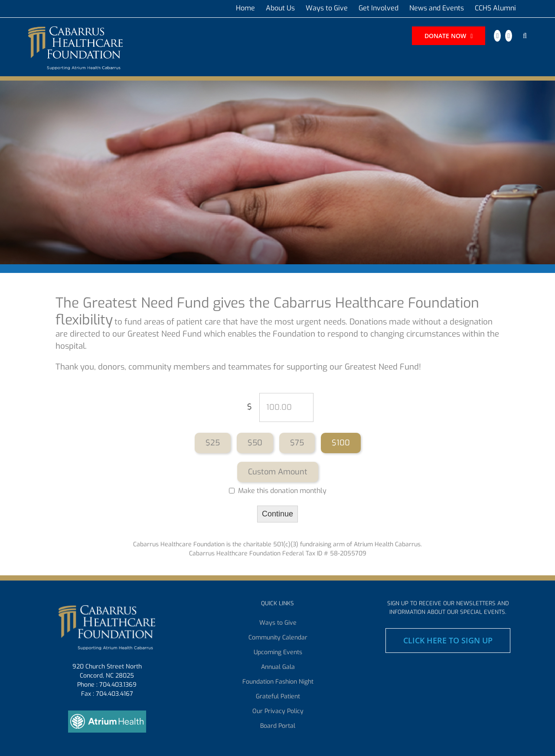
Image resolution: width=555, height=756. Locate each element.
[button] (525, 36)
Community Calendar (278, 638)
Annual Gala (278, 667)
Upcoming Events (278, 652)
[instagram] (509, 36)
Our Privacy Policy (278, 711)
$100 (341, 443)
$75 (297, 443)
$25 (213, 443)
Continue (277, 514)
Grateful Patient (278, 697)
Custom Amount (278, 472)
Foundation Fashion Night (278, 682)
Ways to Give (278, 623)
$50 (255, 443)
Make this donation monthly (282, 491)
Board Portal (278, 726)
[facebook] (497, 36)
